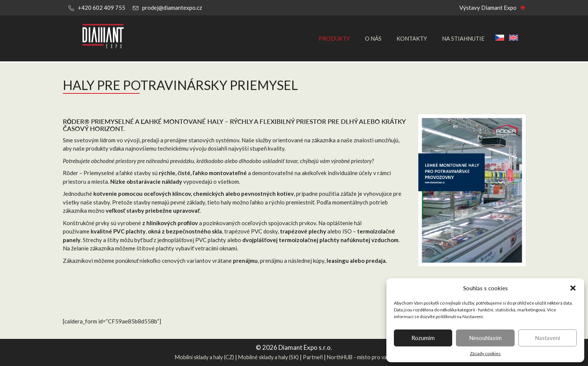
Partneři (313, 357)
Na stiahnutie (463, 38)
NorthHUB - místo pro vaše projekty (370, 357)
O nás (373, 38)
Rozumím (423, 338)
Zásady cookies (485, 353)
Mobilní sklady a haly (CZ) (204, 357)
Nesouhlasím (485, 338)
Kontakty (412, 38)
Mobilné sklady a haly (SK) (268, 357)
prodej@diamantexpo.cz (172, 8)
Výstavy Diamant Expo (488, 8)
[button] (573, 288)
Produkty (334, 38)
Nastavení (548, 338)
